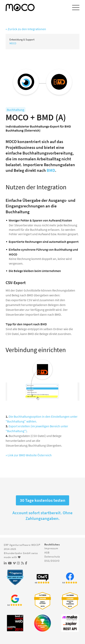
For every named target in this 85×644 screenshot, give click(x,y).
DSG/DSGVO (52, 561)
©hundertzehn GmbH (17, 553)
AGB (47, 552)
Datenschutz (52, 556)
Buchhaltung (15, 110)
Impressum (51, 548)
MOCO (13, 43)
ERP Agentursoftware (17, 545)
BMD (51, 170)
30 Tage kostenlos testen (43, 500)
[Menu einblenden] (76, 7)
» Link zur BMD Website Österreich (29, 455)
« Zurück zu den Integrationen (26, 29)
